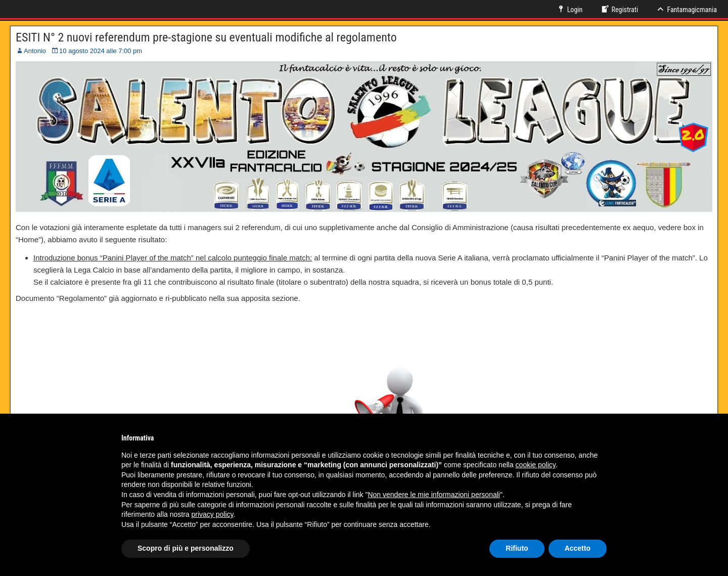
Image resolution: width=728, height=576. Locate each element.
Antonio (35, 51)
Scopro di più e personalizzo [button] (186, 548)
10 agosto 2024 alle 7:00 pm (101, 51)
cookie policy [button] (536, 465)
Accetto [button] (578, 548)
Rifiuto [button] (517, 548)
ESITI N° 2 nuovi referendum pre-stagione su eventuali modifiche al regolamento (206, 37)
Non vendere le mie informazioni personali (434, 495)
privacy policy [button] (213, 514)
